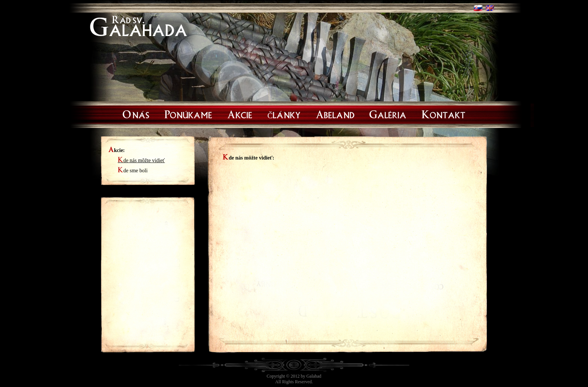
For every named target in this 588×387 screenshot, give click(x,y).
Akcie (240, 113)
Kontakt (443, 113)
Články (284, 113)
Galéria (388, 113)
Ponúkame (188, 113)
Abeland (335, 113)
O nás (136, 113)
